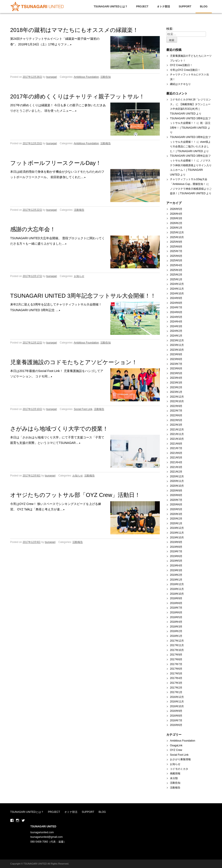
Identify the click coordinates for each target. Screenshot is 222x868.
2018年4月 (176, 622)
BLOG (204, 7)
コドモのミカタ (179, 769)
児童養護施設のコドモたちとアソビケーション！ (74, 362)
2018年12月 (177, 584)
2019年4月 (176, 566)
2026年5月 (176, 209)
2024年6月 (176, 312)
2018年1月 (176, 636)
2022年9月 (176, 406)
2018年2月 (176, 631)
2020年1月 (176, 523)
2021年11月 (177, 434)
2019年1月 (176, 580)
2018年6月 (176, 612)
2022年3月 (176, 425)
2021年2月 (176, 472)
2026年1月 (176, 228)
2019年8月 (176, 547)
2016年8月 (176, 716)
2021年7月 (176, 448)
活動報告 (106, 143)
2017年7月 (176, 664)
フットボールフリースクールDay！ (56, 163)
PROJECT (142, 7)
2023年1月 (176, 392)
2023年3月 (176, 383)
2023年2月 (176, 387)
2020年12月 (177, 476)
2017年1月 (176, 692)
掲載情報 (175, 773)
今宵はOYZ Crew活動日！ (185, 70)
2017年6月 (176, 669)
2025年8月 (176, 247)
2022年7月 (176, 411)
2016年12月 (177, 697)
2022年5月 (176, 420)
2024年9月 (176, 298)
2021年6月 (176, 453)
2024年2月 (176, 331)
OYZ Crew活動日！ (181, 65)
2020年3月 (176, 514)
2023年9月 (176, 354)
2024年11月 (177, 289)
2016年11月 (177, 702)
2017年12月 (177, 641)
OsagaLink (176, 745)
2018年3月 (176, 627)
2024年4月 (176, 322)
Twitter (23, 820)
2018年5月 (176, 617)
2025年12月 (177, 232)
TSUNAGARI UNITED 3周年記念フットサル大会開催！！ (83, 296)
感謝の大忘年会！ (33, 229)
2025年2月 (176, 275)
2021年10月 (177, 439)
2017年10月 (177, 650)
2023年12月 (177, 340)
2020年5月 (176, 509)
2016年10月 (177, 706)
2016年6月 (176, 725)
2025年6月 (176, 256)
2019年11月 (177, 533)
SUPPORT (185, 7)
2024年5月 (176, 317)
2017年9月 (176, 655)
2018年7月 (176, 608)
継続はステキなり (180, 84)
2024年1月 (176, 336)
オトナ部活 (163, 7)
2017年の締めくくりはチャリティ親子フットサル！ (77, 96)
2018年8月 (176, 603)
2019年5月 (176, 561)
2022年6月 (176, 415)
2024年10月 (177, 294)
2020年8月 (176, 495)
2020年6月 (176, 505)
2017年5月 (176, 674)
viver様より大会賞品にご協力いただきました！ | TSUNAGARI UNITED (190, 147)
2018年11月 (177, 589)
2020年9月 (176, 491)
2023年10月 (177, 350)
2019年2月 (176, 575)
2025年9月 (176, 242)
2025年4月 (176, 265)
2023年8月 (176, 359)
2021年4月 (176, 462)
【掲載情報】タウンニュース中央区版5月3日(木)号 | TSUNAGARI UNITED (190, 109)
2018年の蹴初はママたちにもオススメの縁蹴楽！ (74, 30)
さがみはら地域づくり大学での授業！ (59, 429)
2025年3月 (176, 270)
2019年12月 (177, 528)
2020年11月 (177, 481)
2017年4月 (176, 678)
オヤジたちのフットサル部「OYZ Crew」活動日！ (75, 495)
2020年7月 (176, 500)
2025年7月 (176, 251)
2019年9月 (176, 542)
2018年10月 (177, 594)
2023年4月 (176, 378)
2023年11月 (177, 345)
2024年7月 (176, 307)
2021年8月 (176, 444)
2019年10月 (177, 538)
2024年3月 (176, 326)
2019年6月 (176, 556)
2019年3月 (176, 570)
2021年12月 (177, 430)
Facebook (12, 820)
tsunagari (51, 77)
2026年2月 (176, 223)
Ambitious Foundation (86, 77)
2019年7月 (176, 551)
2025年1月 (176, 279)
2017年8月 (176, 659)
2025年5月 (176, 261)
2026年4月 (176, 214)
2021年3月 (176, 467)
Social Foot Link (83, 409)
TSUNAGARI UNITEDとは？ (110, 7)
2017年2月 (176, 688)
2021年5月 (176, 458)
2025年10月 (177, 237)
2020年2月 (176, 519)
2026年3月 (176, 218)
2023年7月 (176, 364)
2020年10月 (177, 486)
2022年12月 (177, 397)
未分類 (174, 778)
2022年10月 (177, 401)
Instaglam (18, 820)
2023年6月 (176, 368)
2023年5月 (176, 373)
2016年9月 (176, 711)
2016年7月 (176, 720)
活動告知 (106, 77)
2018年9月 (176, 598)
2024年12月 (177, 284)
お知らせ (79, 276)
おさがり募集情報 (180, 759)
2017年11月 (177, 645)
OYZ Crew (176, 750)
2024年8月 (176, 303)
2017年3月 (176, 683)
